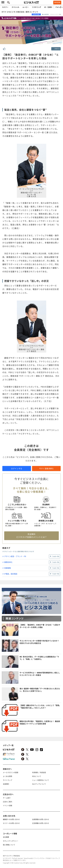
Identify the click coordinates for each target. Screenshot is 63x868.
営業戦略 (8, 568)
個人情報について (9, 845)
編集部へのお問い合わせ (11, 819)
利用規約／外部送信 (39, 772)
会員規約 (6, 784)
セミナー (5, 7)
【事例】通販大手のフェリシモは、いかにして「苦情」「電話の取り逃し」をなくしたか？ (40, 706)
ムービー (26, 7)
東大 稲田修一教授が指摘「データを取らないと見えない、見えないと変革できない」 (40, 690)
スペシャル (15, 7)
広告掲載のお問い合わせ (41, 823)
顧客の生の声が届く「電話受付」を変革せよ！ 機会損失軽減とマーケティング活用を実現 (40, 722)
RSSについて (37, 776)
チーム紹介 (7, 798)
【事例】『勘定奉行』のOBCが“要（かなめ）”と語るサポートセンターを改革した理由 (40, 626)
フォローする (56, 556)
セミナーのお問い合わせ (11, 823)
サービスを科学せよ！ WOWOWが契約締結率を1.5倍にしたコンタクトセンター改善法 (40, 674)
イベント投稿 (8, 805)
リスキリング (36, 7)
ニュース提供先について (41, 780)
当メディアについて (39, 784)
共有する (57, 49)
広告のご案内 (8, 802)
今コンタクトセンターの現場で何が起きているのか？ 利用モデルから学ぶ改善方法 (39, 642)
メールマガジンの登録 (11, 772)
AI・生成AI (48, 7)
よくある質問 (8, 776)
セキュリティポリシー (11, 841)
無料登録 (57, 2)
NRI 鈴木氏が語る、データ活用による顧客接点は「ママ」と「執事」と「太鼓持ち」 (39, 658)
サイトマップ (8, 780)
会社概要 (6, 837)
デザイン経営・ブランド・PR (15, 556)
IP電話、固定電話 (11, 574)
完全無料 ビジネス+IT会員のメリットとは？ (32, 536)
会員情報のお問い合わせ (41, 819)
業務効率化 (8, 562)
